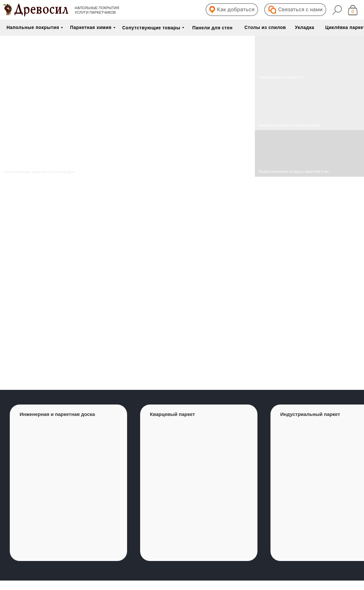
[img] (309, 106)
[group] (68, 483)
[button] (232, 10)
